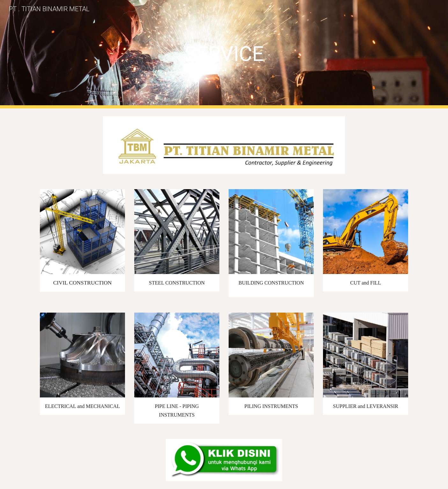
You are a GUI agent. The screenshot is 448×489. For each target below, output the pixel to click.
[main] (224, 54)
